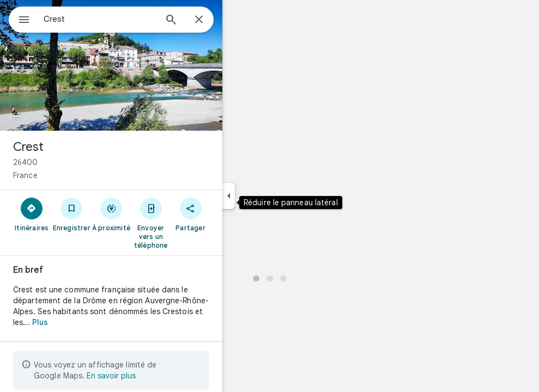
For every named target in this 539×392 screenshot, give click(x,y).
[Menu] (20, 19)
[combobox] (128, 19)
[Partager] (230, 214)
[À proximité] (151, 214)
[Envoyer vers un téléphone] (190, 223)
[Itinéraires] (71, 214)
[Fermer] (238, 20)
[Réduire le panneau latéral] (268, 196)
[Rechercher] (210, 21)
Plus (79, 322)
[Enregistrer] (111, 214)
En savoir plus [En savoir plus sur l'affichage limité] (150, 376)
